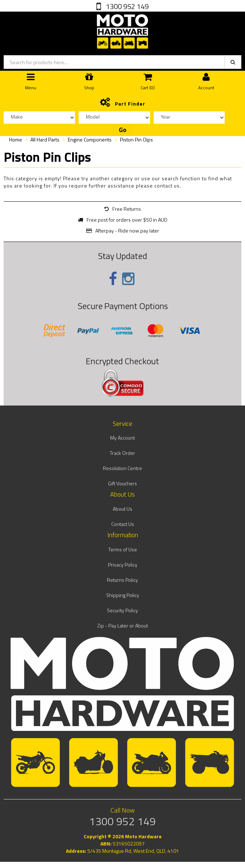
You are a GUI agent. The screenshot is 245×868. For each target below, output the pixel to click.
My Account (122, 438)
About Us (122, 509)
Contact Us (123, 524)
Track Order (122, 453)
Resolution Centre (122, 468)
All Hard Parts (45, 139)
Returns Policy (122, 580)
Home (16, 139)
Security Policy (122, 610)
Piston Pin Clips (136, 139)
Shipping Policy (123, 595)
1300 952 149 (126, 6)
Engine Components (90, 139)
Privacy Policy (123, 565)
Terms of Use (123, 549)
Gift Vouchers (122, 483)
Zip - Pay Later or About (122, 626)
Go (123, 130)
